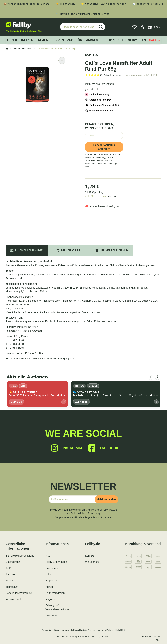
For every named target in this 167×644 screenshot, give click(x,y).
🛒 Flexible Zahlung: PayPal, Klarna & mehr (83, 14)
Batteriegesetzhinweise (19, 593)
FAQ (48, 556)
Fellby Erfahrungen (56, 562)
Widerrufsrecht (14, 599)
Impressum (12, 587)
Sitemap (10, 581)
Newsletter (51, 616)
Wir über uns (92, 562)
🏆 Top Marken (65, 4)
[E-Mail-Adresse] (73, 499)
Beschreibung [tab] (27, 250)
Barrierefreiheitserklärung (20, 556)
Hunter (49, 587)
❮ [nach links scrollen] (151, 377)
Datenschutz (13, 562)
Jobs (48, 574)
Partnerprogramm (55, 593)
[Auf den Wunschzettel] (62, 60)
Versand (112, 196)
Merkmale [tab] (69, 250)
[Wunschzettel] (134, 27)
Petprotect (51, 581)
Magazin (50, 599)
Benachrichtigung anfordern (104, 147)
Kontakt (89, 556)
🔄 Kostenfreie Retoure (148, 4)
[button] (142, 27)
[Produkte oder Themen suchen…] (78, 27)
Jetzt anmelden (106, 499)
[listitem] (38, 394)
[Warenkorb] (153, 27)
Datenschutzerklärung (95, 157)
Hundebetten (53, 568)
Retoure (10, 574)
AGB (8, 568)
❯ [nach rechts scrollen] (158, 377)
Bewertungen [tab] (112, 250)
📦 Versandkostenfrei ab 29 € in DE (27, 4)
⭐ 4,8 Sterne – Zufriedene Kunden (104, 4)
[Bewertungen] (104, 75)
